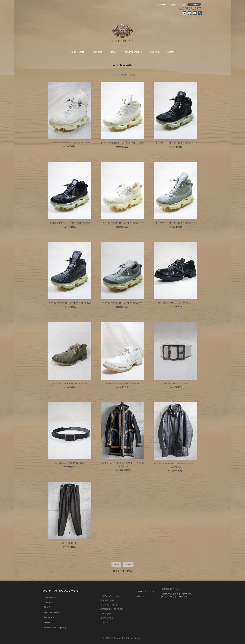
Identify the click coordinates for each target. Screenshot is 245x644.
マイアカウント (107, 618)
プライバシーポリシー (110, 605)
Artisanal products (133, 52)
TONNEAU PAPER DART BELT (175, 384)
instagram (49, 617)
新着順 (132, 75)
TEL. (190, 9)
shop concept (50, 597)
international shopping (55, 628)
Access (170, 52)
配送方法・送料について (111, 600)
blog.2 (47, 607)
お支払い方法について (110, 596)
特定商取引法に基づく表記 (112, 609)
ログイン (104, 622)
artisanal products (53, 612)
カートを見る (106, 614)
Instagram (155, 52)
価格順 (124, 75)
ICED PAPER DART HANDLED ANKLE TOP (70, 143)
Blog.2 (113, 52)
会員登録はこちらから (171, 589)
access (47, 622)
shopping (48, 602)
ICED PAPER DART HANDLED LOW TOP (70, 223)
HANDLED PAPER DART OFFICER (175, 303)
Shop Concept (78, 52)
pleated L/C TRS (70, 543)
